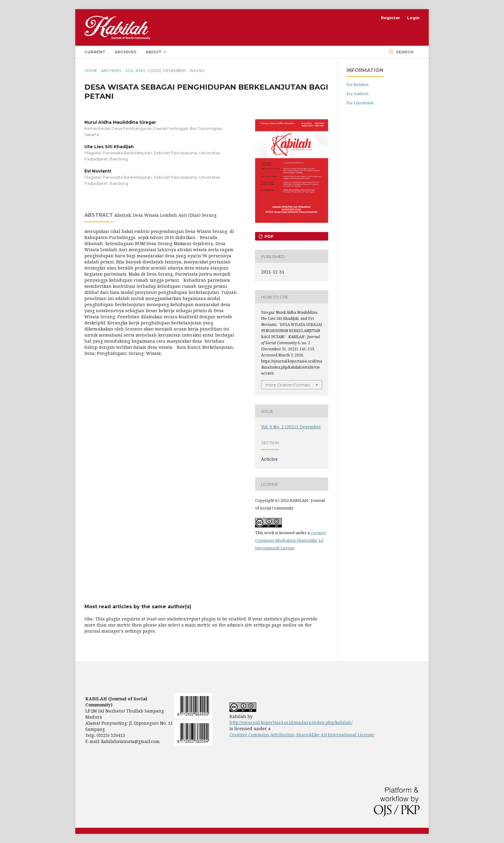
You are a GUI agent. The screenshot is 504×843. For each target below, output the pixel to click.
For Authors (358, 94)
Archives (126, 52)
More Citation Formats (288, 385)
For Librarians (360, 103)
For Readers (358, 84)
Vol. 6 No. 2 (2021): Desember (156, 70)
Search (404, 52)
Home (91, 70)
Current (95, 52)
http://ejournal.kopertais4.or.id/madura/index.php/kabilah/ (291, 722)
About (154, 52)
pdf (268, 236)
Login (413, 18)
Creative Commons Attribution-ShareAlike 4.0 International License (291, 540)
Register (390, 18)
